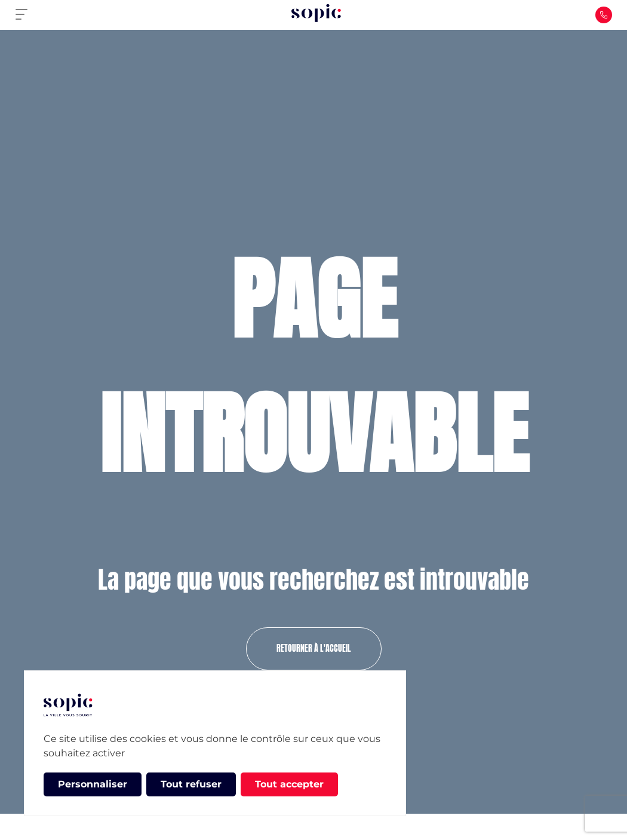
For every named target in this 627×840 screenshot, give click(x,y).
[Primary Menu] (26, 15)
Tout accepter (289, 784)
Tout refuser (191, 784)
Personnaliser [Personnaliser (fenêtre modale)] (93, 784)
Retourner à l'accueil (314, 649)
